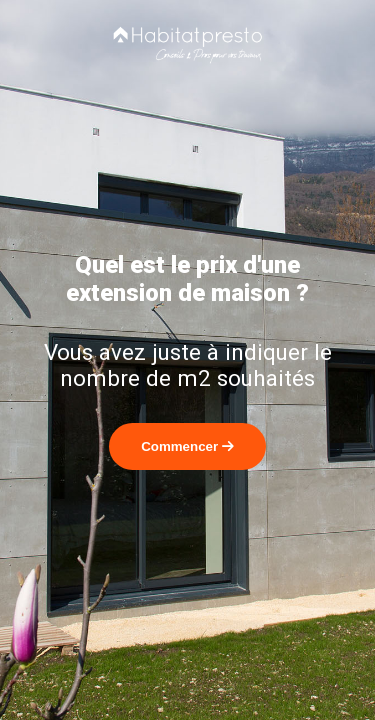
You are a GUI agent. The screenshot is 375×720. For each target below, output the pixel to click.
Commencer (187, 446)
